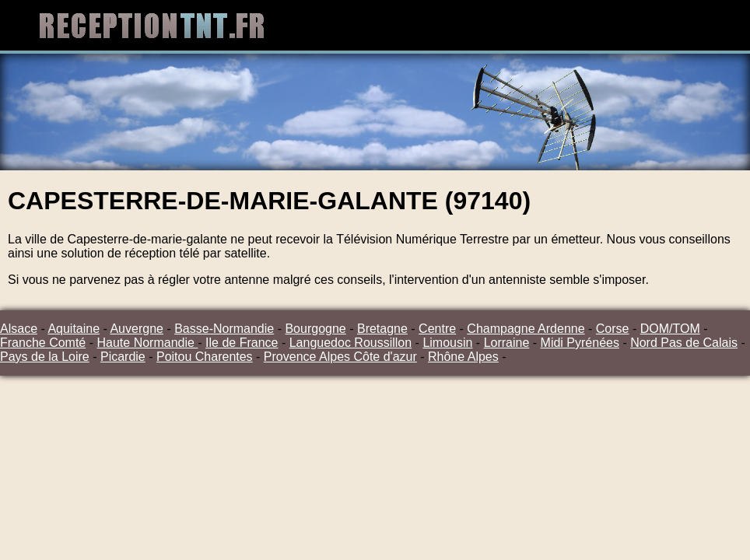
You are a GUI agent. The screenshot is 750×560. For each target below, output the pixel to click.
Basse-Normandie (224, 329)
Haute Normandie (147, 343)
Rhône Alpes (463, 357)
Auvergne (137, 329)
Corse (613, 329)
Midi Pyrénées (580, 343)
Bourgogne (315, 329)
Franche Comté (43, 343)
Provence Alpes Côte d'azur (340, 357)
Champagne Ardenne (526, 329)
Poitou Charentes (205, 357)
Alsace (19, 329)
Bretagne (382, 329)
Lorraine (507, 343)
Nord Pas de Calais (684, 343)
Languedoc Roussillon (350, 343)
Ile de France (242, 343)
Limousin (447, 343)
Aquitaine (74, 329)
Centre (437, 329)
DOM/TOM (670, 329)
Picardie (123, 357)
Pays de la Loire (45, 357)
